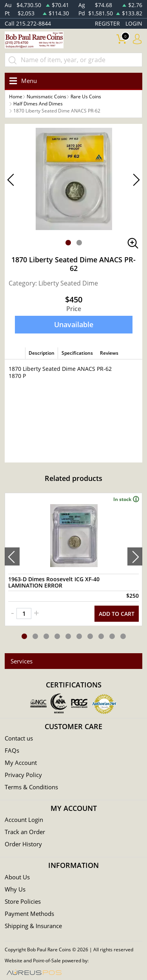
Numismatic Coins (46, 97)
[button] (68, 243)
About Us (17, 877)
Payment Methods (29, 914)
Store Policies (23, 901)
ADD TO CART (117, 614)
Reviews (109, 353)
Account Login (24, 820)
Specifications (77, 353)
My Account (21, 763)
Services (22, 661)
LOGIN (134, 23)
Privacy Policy (23, 775)
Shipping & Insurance (33, 926)
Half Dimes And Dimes (38, 104)
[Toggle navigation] (22, 81)
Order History (23, 844)
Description (42, 353)
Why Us (15, 889)
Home (16, 97)
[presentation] (12, 556)
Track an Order (25, 832)
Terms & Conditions (31, 787)
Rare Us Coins (86, 97)
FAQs (12, 750)
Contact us (19, 738)
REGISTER (107, 23)
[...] (73, 60)
